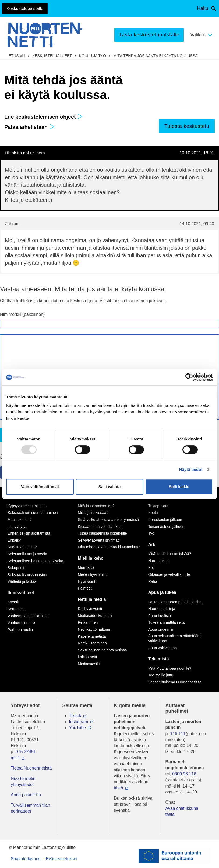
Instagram (79, 722)
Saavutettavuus (26, 859)
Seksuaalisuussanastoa (27, 575)
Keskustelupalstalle (25, 8)
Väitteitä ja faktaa (22, 581)
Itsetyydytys (17, 527)
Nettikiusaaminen (92, 643)
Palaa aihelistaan (29, 127)
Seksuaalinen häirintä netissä (102, 650)
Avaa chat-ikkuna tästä (182, 811)
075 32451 (26, 752)
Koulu (153, 513)
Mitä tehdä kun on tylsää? (170, 554)
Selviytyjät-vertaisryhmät (98, 540)
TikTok (75, 716)
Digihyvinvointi (90, 609)
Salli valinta (110, 487)
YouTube (78, 728)
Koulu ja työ (93, 56)
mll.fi (15, 758)
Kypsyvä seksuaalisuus (27, 506)
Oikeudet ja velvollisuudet (170, 574)
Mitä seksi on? (20, 520)
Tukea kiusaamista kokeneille (102, 533)
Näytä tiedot (191, 469)
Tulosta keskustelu (187, 126)
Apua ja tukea (162, 592)
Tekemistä (159, 659)
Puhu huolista (160, 616)
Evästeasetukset (61, 859)
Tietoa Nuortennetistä (31, 768)
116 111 (178, 734)
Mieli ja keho (91, 558)
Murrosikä (86, 567)
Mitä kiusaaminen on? (96, 506)
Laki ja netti (87, 657)
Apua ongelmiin (161, 629)
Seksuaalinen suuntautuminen (33, 513)
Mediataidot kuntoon (95, 616)
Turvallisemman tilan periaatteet (30, 808)
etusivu (17, 56)
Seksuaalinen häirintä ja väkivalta (35, 561)
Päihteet (85, 588)
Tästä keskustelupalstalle (149, 35)
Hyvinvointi (87, 581)
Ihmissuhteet (21, 593)
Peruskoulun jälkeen (165, 520)
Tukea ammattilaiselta (167, 622)
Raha (153, 581)
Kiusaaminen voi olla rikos (100, 527)
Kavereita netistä (92, 636)
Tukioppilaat (158, 506)
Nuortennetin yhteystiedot (23, 781)
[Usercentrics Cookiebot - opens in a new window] (189, 377)
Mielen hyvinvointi (93, 574)
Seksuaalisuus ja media (27, 554)
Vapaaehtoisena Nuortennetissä (175, 682)
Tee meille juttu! (161, 675)
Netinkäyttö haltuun (94, 629)
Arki (152, 544)
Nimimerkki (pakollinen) (22, 314)
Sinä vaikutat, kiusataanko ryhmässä (108, 520)
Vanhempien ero (21, 623)
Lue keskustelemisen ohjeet (43, 117)
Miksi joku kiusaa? (93, 513)
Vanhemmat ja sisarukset (29, 616)
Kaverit (13, 602)
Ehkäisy (14, 540)
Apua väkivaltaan (163, 648)
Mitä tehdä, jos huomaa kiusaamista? (109, 547)
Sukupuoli (16, 568)
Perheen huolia (20, 630)
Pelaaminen (88, 622)
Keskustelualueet (52, 56)
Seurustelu (17, 609)
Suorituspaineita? (22, 547)
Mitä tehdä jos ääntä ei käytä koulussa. (156, 56)
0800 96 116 (184, 774)
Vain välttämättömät (40, 487)
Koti (151, 567)
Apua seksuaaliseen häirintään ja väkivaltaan (176, 638)
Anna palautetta (26, 795)
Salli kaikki (179, 487)
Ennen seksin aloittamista (29, 533)
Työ (151, 533)
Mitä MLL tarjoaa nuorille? (170, 668)
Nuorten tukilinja (162, 609)
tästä (119, 788)
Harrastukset (159, 561)
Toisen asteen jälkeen (166, 527)
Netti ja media (92, 599)
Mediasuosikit (89, 664)
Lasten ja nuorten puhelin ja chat (175, 602)
